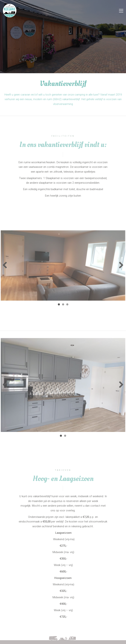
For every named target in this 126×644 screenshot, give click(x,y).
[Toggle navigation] (121, 11)
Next (120, 265)
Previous (6, 265)
